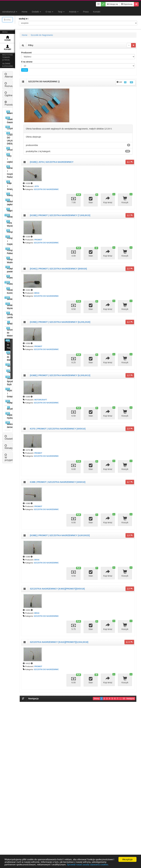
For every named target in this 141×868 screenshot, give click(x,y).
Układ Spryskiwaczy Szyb (8, 381)
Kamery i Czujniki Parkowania (8, 172)
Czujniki (8, 128)
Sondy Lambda (8, 315)
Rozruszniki (11, 85)
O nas (49, 12)
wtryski (9, 408)
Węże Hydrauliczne (8, 416)
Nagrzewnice (8, 210)
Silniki (8, 298)
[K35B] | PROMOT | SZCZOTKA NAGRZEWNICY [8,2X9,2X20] (60, 322)
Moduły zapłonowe (8, 202)
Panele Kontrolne (8, 291)
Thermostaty (8, 372)
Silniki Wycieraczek (8, 306)
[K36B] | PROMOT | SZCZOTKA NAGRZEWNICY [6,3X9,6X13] (60, 375)
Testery (8, 365)
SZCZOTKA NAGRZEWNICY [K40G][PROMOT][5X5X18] (57, 589)
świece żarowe (8, 425)
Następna (130, 699)
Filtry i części (8, 158)
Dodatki (36, 12)
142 (125, 82)
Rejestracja (127, 4)
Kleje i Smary (8, 185)
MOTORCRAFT (41, 400)
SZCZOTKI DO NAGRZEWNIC (46, 189)
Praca (86, 12)
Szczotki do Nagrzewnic (8, 344)
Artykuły (74, 12)
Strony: (97, 699)
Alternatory (10, 75)
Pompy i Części (8, 240)
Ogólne (9, 94)
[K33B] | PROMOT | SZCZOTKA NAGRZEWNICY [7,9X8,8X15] (60, 215)
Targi (61, 12)
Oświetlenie (11, 438)
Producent (26, 53)
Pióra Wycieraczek (8, 224)
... (120, 699)
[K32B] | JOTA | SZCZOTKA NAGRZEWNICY (52, 162)
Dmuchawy (8, 149)
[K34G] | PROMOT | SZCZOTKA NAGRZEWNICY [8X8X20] (58, 269)
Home (24, 12)
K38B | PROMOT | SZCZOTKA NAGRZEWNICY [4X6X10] (58, 482)
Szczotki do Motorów (8, 332)
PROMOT (38, 240)
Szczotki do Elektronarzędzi (8, 356)
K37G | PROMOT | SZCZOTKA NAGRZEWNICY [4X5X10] (58, 429)
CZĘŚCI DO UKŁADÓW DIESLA (8, 138)
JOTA (37, 186)
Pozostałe (10, 103)
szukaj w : (24, 19)
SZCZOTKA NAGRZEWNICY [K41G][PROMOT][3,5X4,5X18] (59, 642)
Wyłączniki (8, 402)
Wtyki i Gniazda (8, 393)
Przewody (8, 283)
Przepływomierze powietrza (8, 269)
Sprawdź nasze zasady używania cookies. (88, 864)
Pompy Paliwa (8, 251)
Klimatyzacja (11, 447)
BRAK (37, 293)
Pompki (8, 231)
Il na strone (27, 62)
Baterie (8, 112)
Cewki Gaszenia (8, 120)
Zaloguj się (113, 4)
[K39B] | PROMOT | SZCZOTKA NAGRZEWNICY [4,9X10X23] (60, 535)
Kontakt (97, 12)
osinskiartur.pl (10, 12)
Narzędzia (8, 216)
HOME (8, 38)
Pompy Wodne (8, 260)
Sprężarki (9, 323)
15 (124, 699)
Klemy (8, 195)
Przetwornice (8, 277)
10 (129, 642)
